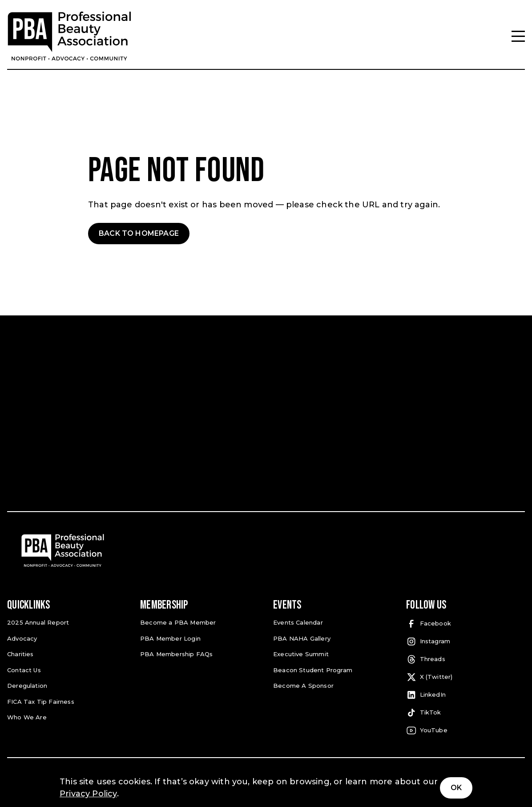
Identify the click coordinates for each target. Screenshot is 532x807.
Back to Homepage (139, 233)
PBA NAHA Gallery (300, 637)
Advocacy (21, 637)
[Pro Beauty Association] (69, 36)
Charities (20, 653)
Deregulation (27, 684)
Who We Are (25, 715)
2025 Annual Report (37, 622)
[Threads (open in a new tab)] (465, 659)
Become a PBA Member (175, 622)
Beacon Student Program (311, 668)
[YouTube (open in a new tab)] (465, 730)
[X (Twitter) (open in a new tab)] (465, 677)
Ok (456, 788)
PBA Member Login (169, 637)
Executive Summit (300, 653)
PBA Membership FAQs (175, 653)
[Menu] (518, 36)
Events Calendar (297, 622)
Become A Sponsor (302, 684)
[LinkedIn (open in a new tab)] (465, 695)
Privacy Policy (88, 794)
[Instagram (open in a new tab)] (465, 642)
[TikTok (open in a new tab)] (465, 713)
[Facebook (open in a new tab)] (465, 624)
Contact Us (24, 668)
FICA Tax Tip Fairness (39, 699)
